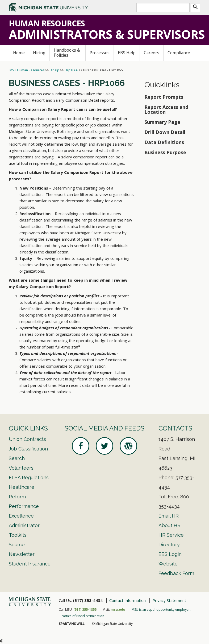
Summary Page (162, 122)
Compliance (179, 53)
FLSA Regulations (29, 477)
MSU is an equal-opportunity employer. (161, 610)
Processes (100, 53)
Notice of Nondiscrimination (83, 616)
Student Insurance (30, 564)
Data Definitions (164, 142)
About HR (170, 525)
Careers (152, 53)
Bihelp (55, 70)
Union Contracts (27, 439)
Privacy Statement (169, 600)
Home (19, 53)
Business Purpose (165, 152)
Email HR (169, 516)
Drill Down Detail (165, 132)
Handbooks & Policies (67, 53)
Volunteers (21, 468)
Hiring (39, 53)
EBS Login (170, 554)
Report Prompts (164, 97)
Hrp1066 (71, 70)
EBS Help (127, 53)
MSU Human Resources (27, 70)
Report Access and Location (166, 109)
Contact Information (128, 600)
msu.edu (118, 610)
